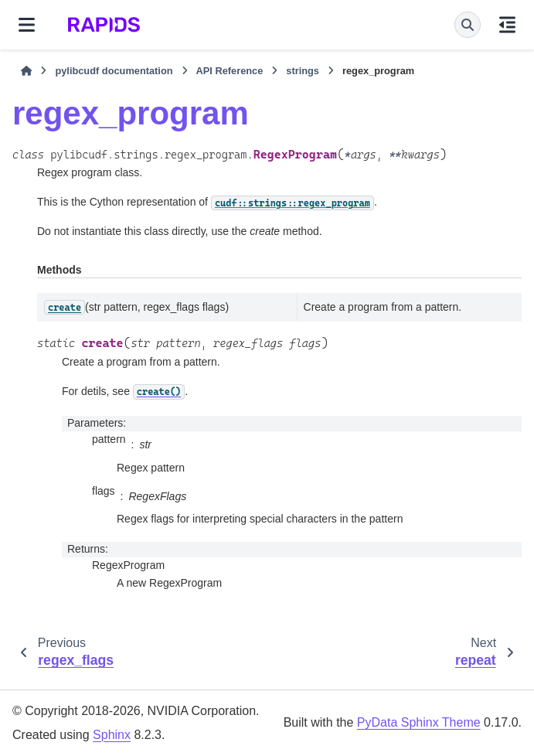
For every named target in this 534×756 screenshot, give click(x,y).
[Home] (26, 71)
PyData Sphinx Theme (419, 722)
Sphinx (112, 735)
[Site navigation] (27, 25)
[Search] (468, 25)
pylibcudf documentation (114, 71)
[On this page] (507, 25)
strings (303, 71)
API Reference (230, 71)
